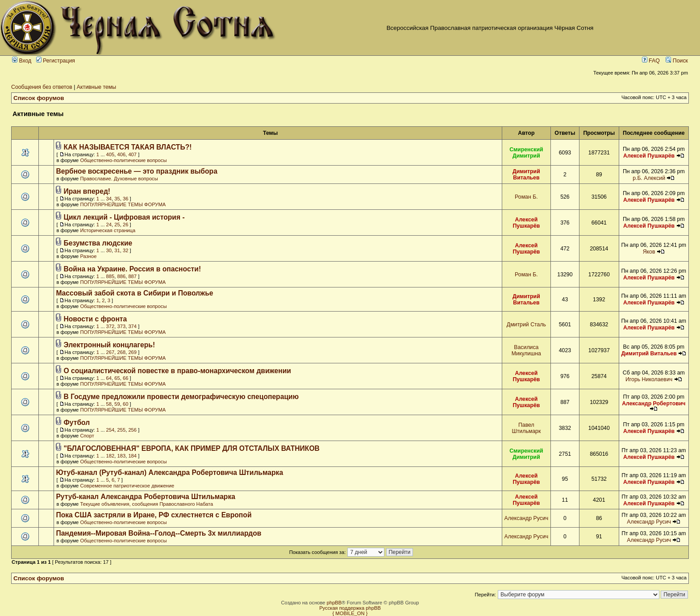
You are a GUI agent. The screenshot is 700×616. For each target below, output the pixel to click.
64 (109, 378)
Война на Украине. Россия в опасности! (133, 269)
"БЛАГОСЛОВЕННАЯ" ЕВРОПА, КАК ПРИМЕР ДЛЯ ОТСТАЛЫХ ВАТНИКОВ (192, 448)
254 (110, 430)
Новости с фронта (96, 319)
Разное (88, 256)
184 (132, 456)
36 (125, 199)
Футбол (77, 422)
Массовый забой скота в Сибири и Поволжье (134, 293)
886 (122, 276)
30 (109, 250)
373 (122, 326)
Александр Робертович (654, 404)
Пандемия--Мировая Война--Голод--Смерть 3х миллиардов (158, 533)
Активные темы (96, 87)
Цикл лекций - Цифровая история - (124, 217)
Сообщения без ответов (42, 87)
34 (109, 199)
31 (117, 250)
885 (110, 276)
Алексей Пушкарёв (649, 156)
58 (109, 404)
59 (117, 404)
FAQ (651, 61)
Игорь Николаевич (649, 379)
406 (122, 154)
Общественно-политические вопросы (123, 160)
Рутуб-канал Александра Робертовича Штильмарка (146, 497)
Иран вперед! (87, 191)
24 (109, 225)
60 (125, 404)
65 (117, 378)
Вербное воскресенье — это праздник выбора (136, 171)
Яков (649, 252)
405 (110, 154)
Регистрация (56, 61)
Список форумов (39, 98)
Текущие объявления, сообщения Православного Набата (146, 504)
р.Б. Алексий (649, 178)
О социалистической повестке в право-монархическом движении (177, 371)
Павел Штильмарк (526, 428)
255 (122, 430)
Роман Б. (526, 197)
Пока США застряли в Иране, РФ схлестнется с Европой (154, 515)
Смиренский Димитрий (526, 153)
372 (110, 326)
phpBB (334, 603)
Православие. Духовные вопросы (119, 179)
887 (132, 276)
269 (132, 352)
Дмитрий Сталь (526, 325)
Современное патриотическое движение (127, 486)
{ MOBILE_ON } (350, 613)
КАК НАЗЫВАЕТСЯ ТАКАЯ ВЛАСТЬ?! (128, 147)
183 (122, 456)
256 (132, 430)
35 (117, 199)
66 (125, 378)
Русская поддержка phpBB (350, 608)
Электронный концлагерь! (110, 345)
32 (125, 250)
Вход (22, 61)
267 (110, 352)
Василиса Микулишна (526, 350)
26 (125, 225)
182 (110, 456)
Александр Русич (527, 518)
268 (122, 352)
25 (117, 225)
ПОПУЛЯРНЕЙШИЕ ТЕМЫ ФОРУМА (123, 204)
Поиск (677, 61)
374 (132, 326)
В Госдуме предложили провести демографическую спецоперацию (181, 397)
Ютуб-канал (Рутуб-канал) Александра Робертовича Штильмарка (169, 472)
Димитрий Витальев (526, 175)
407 (132, 154)
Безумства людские (98, 243)
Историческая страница (108, 230)
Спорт (87, 436)
